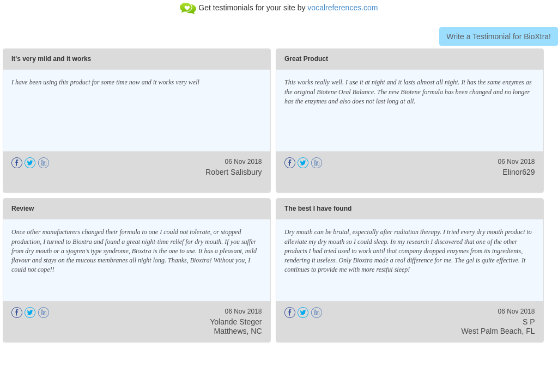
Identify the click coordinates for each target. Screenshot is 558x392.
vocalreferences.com (342, 8)
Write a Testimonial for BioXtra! (499, 36)
